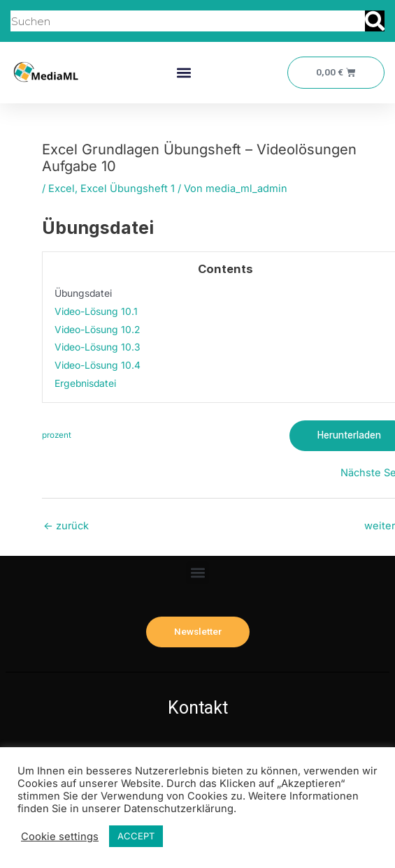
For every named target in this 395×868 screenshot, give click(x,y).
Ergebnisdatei (85, 383)
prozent (57, 435)
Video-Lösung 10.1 (96, 311)
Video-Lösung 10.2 (97, 330)
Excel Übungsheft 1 (128, 189)
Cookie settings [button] (60, 837)
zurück (66, 526)
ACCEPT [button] (136, 836)
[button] (184, 73)
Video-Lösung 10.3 (98, 347)
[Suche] (375, 21)
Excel (62, 189)
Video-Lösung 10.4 (98, 365)
